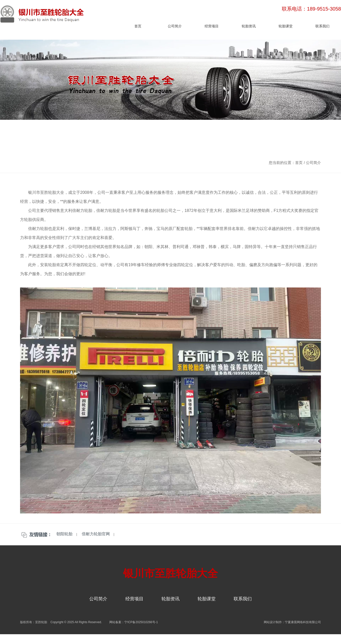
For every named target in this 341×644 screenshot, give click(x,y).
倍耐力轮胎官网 (96, 534)
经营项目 (212, 26)
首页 (138, 26)
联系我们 (322, 26)
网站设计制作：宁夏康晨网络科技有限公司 (292, 622)
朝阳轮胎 (64, 534)
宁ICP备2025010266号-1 (141, 622)
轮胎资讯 (249, 26)
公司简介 (175, 26)
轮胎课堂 (286, 26)
